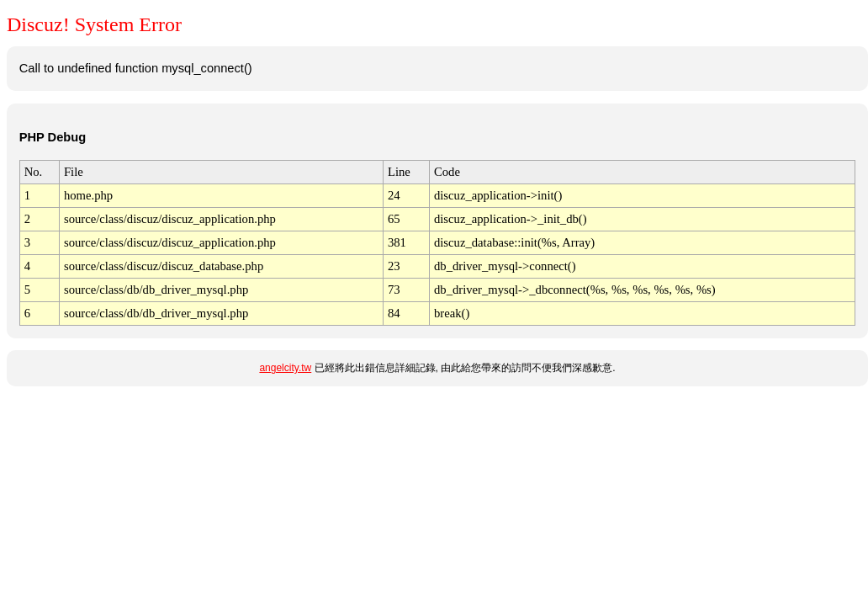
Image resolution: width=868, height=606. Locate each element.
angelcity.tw (285, 368)
